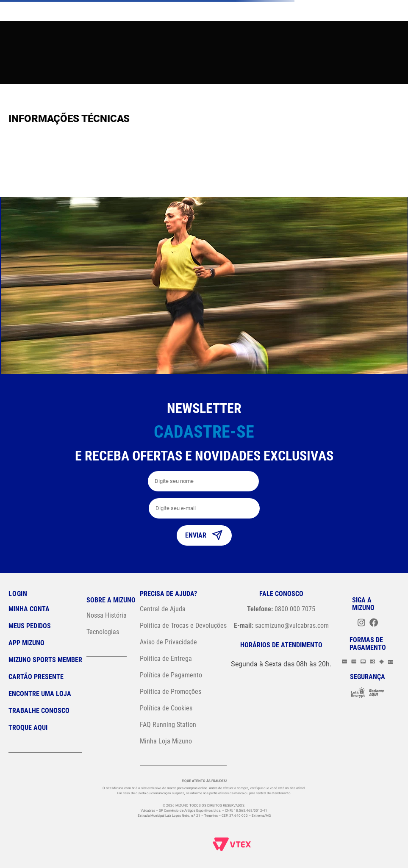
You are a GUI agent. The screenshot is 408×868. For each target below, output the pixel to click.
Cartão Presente (36, 677)
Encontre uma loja (40, 694)
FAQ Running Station (168, 725)
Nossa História (107, 615)
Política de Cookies (166, 708)
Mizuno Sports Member (45, 660)
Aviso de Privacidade (168, 642)
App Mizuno (26, 643)
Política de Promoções (171, 692)
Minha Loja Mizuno (166, 741)
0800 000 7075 (281, 609)
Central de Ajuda (163, 609)
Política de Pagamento (171, 675)
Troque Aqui (28, 728)
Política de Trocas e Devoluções (183, 625)
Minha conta (29, 609)
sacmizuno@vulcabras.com (281, 625)
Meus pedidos (30, 626)
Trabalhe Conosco (39, 711)
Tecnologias (103, 632)
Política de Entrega (166, 659)
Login (18, 594)
